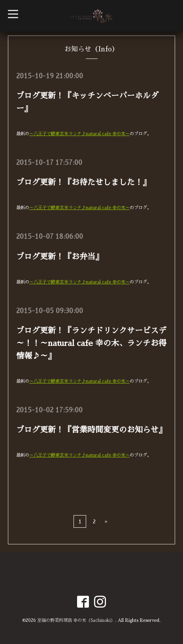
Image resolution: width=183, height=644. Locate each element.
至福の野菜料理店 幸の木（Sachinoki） (76, 620)
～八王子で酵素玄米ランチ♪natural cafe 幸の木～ (79, 134)
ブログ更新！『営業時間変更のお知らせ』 (91, 430)
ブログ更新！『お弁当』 (60, 257)
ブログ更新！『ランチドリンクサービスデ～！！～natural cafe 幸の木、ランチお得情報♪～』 (91, 343)
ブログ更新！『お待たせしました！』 (83, 182)
